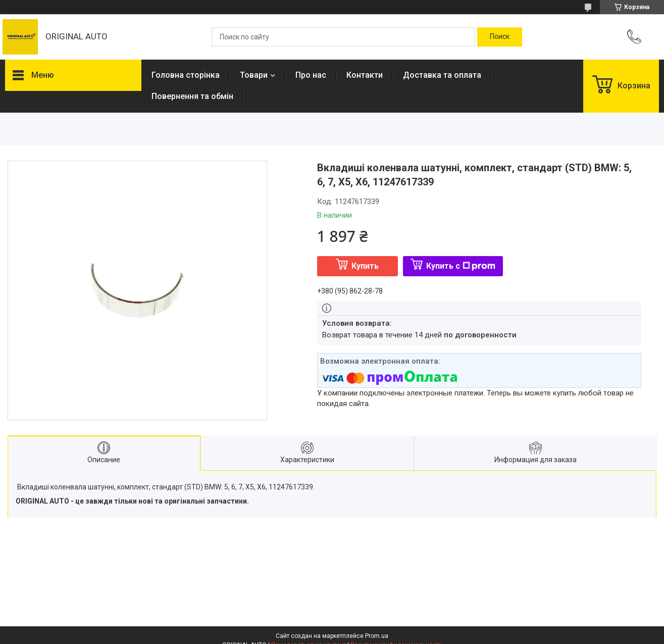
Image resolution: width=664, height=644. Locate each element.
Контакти (365, 75)
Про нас (311, 75)
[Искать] (500, 37)
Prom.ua (377, 636)
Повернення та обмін (192, 96)
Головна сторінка (186, 75)
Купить (365, 266)
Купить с (461, 266)
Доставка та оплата (442, 75)
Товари (254, 75)
